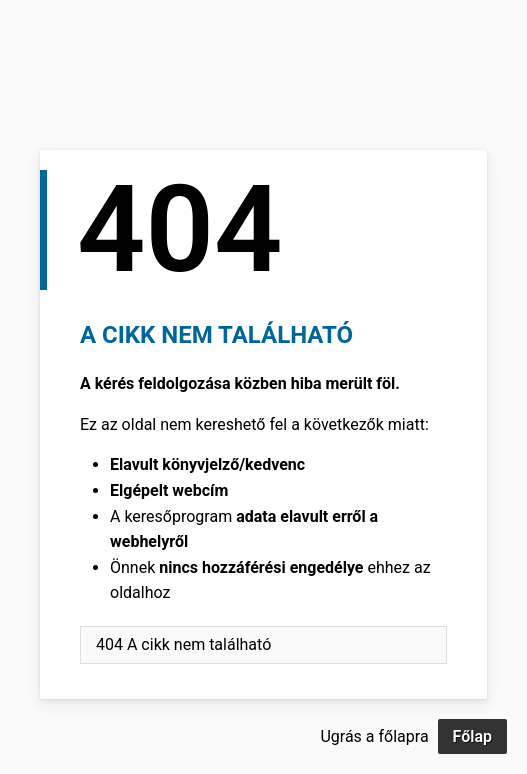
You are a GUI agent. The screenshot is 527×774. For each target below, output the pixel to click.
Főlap (472, 736)
